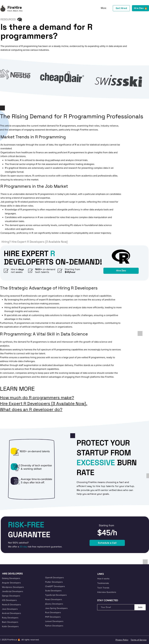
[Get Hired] (121, 8)
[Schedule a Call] (107, 543)
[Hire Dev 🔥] (140, 8)
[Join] (140, 607)
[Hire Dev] (121, 271)
